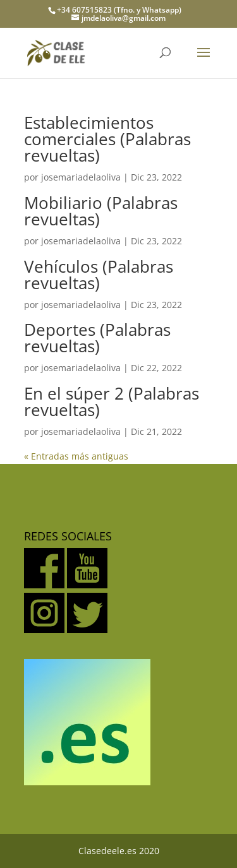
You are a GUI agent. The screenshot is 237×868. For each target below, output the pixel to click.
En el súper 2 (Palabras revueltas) (112, 401)
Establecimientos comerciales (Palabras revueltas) (107, 139)
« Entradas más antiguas (76, 456)
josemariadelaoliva (81, 177)
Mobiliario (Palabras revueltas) (101, 211)
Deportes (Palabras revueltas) (97, 338)
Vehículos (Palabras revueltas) (99, 275)
